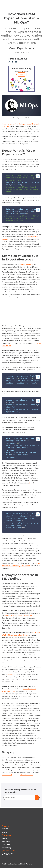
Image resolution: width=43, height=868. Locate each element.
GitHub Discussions (27, 775)
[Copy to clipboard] (38, 176)
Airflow (10, 675)
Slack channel (7, 775)
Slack (31, 483)
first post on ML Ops (26, 265)
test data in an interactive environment (18, 616)
